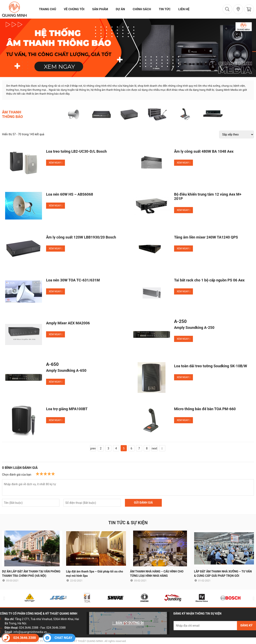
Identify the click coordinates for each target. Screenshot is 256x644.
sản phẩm (100, 9)
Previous (3, 598)
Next (253, 598)
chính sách (142, 9)
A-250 (180, 321)
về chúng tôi (74, 9)
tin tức (165, 9)
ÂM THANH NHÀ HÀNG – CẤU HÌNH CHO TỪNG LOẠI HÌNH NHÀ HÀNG (157, 574)
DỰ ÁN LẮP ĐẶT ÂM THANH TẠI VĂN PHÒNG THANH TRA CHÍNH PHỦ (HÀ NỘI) (31, 574)
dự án (120, 9)
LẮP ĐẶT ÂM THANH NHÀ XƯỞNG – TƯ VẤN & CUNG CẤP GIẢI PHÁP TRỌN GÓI (223, 574)
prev (93, 448)
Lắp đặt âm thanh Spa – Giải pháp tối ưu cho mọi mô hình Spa (95, 574)
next (155, 448)
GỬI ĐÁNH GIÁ (143, 503)
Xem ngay (56, 163)
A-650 (52, 364)
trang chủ (48, 9)
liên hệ (184, 9)
